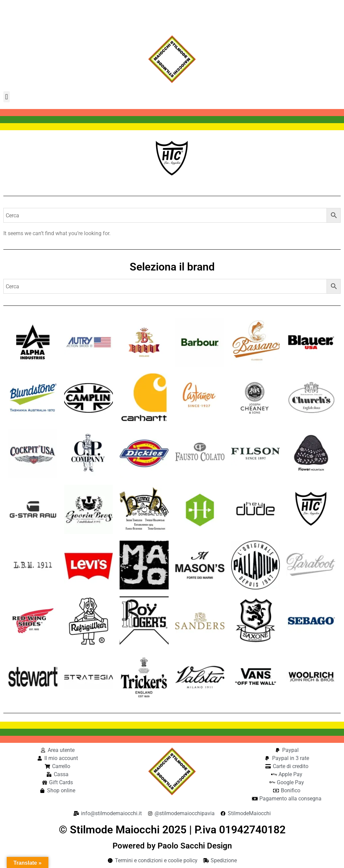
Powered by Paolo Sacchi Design (172, 846)
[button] (7, 97)
